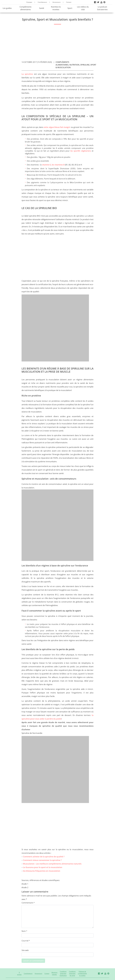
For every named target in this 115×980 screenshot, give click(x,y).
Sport (70, 8)
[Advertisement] (57, 42)
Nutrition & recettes (56, 8)
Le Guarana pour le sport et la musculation (43, 867)
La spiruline (27, 74)
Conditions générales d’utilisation (63, 973)
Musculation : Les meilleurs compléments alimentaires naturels (52, 864)
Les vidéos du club (83, 8)
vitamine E (46, 165)
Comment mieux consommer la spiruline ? (42, 860)
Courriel (26, 941)
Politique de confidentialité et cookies (82, 973)
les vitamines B (58, 165)
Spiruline (85, 65)
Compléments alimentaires (25, 8)
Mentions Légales (54, 973)
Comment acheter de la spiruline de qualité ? (44, 857)
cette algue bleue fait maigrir (57, 127)
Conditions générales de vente (72, 973)
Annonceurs (57, 2)
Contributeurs (42, 2)
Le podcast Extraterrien (102, 8)
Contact (69, 2)
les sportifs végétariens (81, 151)
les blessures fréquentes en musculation (42, 871)
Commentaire (28, 903)
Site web (25, 950)
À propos (29, 2)
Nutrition (74, 65)
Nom (24, 931)
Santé (42, 8)
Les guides (7, 8)
